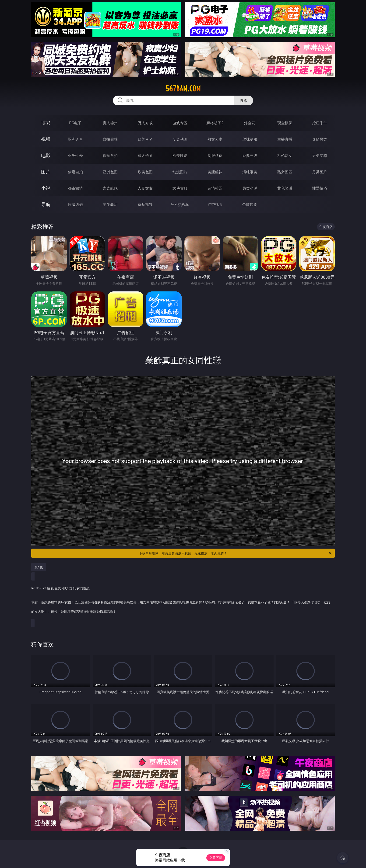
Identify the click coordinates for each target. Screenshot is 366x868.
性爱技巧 (320, 188)
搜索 (244, 100)
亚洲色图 (110, 172)
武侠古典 (180, 188)
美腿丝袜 (215, 172)
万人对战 (145, 123)
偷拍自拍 (110, 156)
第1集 (39, 567)
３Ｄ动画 (180, 139)
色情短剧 (250, 204)
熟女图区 (285, 172)
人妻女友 (145, 188)
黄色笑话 (285, 188)
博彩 (46, 123)
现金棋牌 (285, 123)
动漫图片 (180, 172)
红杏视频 (215, 204)
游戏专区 (180, 123)
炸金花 (250, 123)
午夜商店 (110, 204)
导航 (46, 204)
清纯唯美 (250, 172)
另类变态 (320, 156)
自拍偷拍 (110, 139)
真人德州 (110, 123)
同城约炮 (75, 204)
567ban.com (183, 89)
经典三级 (250, 156)
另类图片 (320, 172)
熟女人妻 (215, 139)
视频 (46, 139)
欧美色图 (145, 172)
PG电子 (75, 123)
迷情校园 (215, 188)
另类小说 (250, 188)
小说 (46, 188)
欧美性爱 (180, 156)
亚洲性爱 (75, 156)
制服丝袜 (215, 156)
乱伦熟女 (285, 156)
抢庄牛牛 (320, 123)
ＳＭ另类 (320, 139)
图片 (46, 172)
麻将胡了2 (215, 123)
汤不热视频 (180, 204)
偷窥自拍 (75, 172)
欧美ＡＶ (145, 139)
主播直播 (285, 139)
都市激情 (75, 188)
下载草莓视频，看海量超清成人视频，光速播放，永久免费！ (236, 553)
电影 (46, 155)
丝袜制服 (250, 139)
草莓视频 (145, 204)
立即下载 (216, 858)
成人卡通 (145, 156)
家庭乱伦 (110, 188)
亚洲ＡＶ (75, 139)
